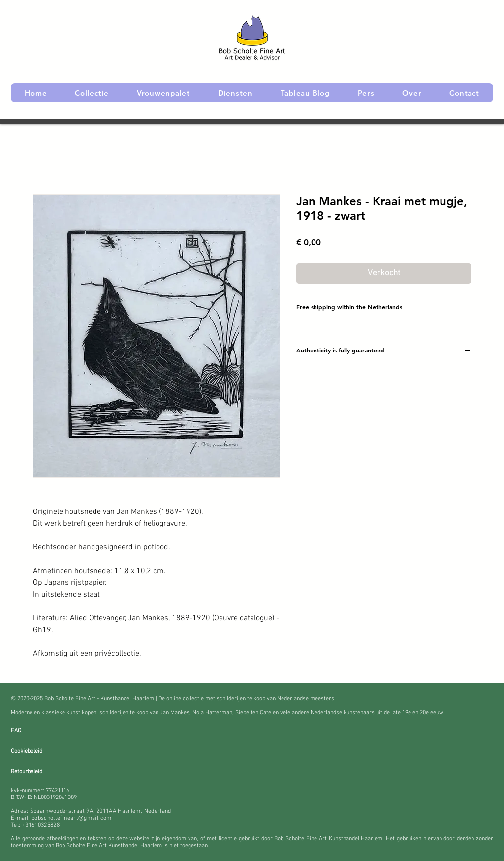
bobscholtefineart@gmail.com (72, 818)
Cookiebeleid (27, 751)
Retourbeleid (27, 772)
